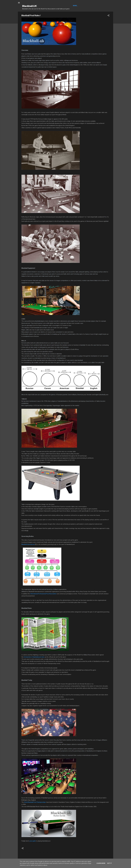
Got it (109, 863)
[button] (108, 16)
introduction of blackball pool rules (34, 657)
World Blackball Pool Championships (35, 802)
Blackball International (28, 544)
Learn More (101, 863)
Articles (85, 6)
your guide (33, 841)
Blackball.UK (29, 6)
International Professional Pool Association (43, 594)
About (92, 6)
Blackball (77, 6)
